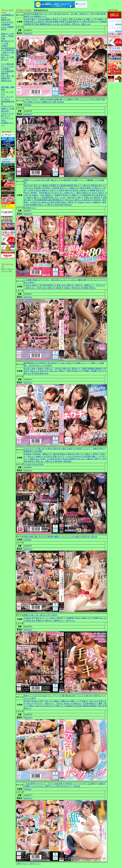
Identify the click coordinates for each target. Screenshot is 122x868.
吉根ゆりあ (74, 188)
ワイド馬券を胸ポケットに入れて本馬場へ (7, 66)
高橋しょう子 (91, 19)
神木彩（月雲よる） (73, 24)
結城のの (39, 457)
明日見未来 (50, 22)
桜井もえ (34, 22)
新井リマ (57, 19)
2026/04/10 (28, 214)
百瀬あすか (40, 620)
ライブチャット (7, 118)
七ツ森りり (79, 198)
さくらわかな (68, 457)
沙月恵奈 (85, 288)
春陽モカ (49, 19)
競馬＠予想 (6, 20)
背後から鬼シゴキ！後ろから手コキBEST (41, 615)
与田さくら (42, 205)
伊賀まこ (88, 454)
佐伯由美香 (86, 195)
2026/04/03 (28, 297)
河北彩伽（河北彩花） (43, 188)
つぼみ (42, 195)
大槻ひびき (51, 288)
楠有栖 (44, 200)
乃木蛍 (41, 193)
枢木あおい (78, 704)
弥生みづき (87, 193)
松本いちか (52, 24)
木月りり (89, 202)
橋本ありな (47, 454)
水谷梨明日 (69, 706)
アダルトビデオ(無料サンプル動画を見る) (8, 109)
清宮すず (51, 205)
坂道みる (45, 190)
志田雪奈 (87, 457)
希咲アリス (77, 195)
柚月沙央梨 (55, 202)
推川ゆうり (76, 369)
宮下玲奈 (35, 24)
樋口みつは (49, 193)
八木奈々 (64, 19)
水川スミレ (70, 620)
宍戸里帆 (85, 371)
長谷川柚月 (59, 205)
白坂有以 (45, 186)
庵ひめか (87, 186)
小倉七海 (70, 198)
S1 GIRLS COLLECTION (34, 464)
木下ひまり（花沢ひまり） (65, 193)
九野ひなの (73, 19)
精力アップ (6, 116)
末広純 (86, 704)
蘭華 (57, 22)
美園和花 (43, 24)
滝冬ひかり (94, 22)
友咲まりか (73, 202)
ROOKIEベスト (30, 208)
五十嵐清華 (61, 186)
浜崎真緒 (91, 369)
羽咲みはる (34, 459)
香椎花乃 (59, 195)
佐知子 (62, 190)
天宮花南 (68, 22)
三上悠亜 (51, 459)
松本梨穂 (34, 205)
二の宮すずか (35, 202)
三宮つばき (29, 188)
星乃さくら (64, 188)
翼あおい (85, 701)
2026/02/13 (28, 718)
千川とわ (101, 371)
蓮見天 (79, 193)
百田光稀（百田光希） (63, 461)
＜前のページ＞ (22, 864)
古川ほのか (48, 457)
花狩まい (93, 288)
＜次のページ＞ (35, 864)
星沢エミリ (78, 186)
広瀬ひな (30, 198)
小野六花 (86, 22)
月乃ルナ (30, 704)
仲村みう (64, 202)
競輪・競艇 (10, 87)
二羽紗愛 (93, 371)
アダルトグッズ (7, 113)
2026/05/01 (28, 33)
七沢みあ (41, 19)
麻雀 (3, 90)
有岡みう (62, 371)
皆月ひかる (76, 288)
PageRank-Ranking (8, 48)
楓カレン (38, 198)
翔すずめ (68, 190)
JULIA (94, 193)
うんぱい (63, 198)
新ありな (82, 19)
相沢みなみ (46, 202)
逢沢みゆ (71, 454)
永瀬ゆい (101, 19)
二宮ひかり (31, 457)
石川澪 (27, 19)
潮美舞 (93, 190)
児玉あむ (81, 202)
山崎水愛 (51, 200)
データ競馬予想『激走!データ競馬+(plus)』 (8, 52)
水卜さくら (44, 618)
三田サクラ (54, 190)
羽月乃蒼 (78, 706)
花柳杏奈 (98, 369)
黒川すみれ (29, 186)
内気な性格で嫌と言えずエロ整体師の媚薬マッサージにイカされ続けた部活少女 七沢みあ (61, 537)
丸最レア (34, 19)
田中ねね (68, 205)
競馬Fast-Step (6, 81)
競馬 (3, 87)
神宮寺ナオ (77, 22)
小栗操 (84, 369)
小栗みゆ (89, 459)
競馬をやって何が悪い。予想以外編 (7, 36)
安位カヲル (100, 190)
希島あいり (50, 195)
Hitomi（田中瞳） (31, 193)
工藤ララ (30, 200)
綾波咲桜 (70, 186)
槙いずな (55, 198)
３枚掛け (5, 46)
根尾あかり (60, 200)
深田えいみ (86, 24)
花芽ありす (85, 190)
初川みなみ (69, 200)
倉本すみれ (88, 200)
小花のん (101, 193)
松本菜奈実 (46, 198)
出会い (4, 121)
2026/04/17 (28, 114)
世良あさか (67, 195)
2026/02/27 (28, 630)
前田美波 (93, 706)
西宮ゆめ (95, 186)
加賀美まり (98, 202)
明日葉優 (38, 200)
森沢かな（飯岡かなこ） (86, 285)
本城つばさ (67, 369)
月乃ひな (60, 704)
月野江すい (71, 285)
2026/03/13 (28, 549)
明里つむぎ (58, 457)
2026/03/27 (28, 383)
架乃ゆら (76, 190)
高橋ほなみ (65, 701)
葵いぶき (60, 24)
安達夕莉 (56, 188)
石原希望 (28, 24)
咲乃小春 (95, 195)
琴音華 (62, 22)
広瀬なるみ (88, 198)
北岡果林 (103, 22)
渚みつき (37, 186)
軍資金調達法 (6, 101)
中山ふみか (54, 371)
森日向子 (41, 22)
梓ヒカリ (103, 186)
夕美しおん (80, 454)
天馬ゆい (68, 288)
